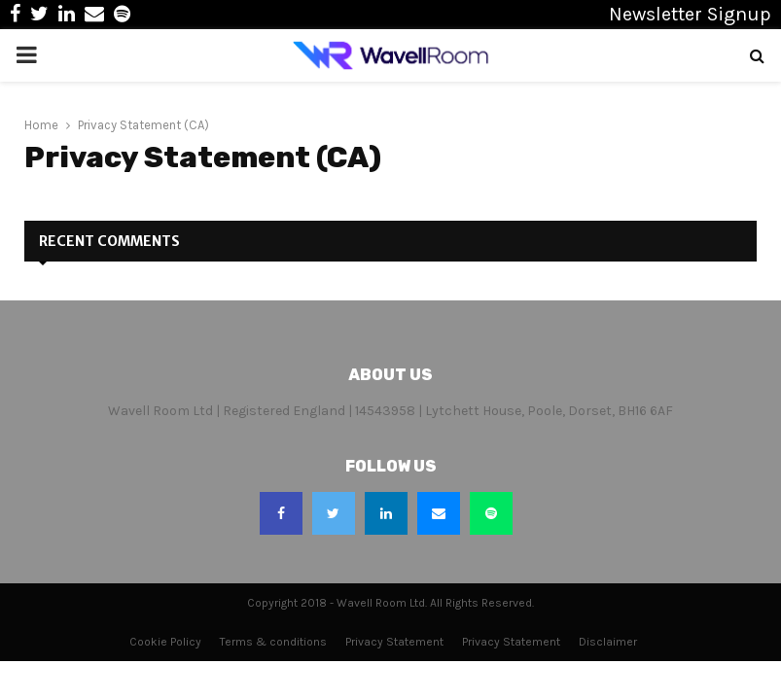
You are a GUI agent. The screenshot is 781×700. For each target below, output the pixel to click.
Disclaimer (608, 642)
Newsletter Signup (690, 14)
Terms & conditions (273, 642)
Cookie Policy (165, 642)
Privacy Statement (394, 642)
